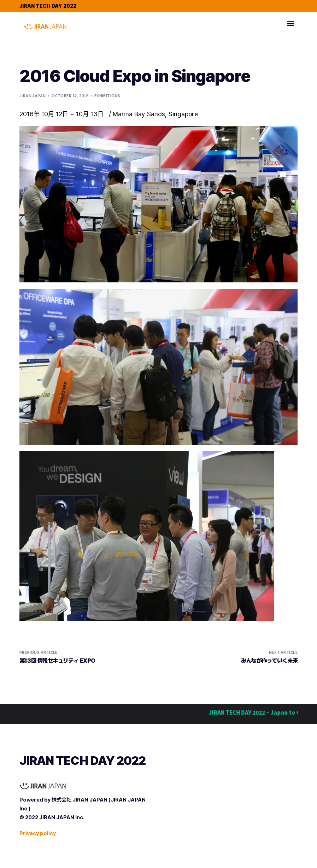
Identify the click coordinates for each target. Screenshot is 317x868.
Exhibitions (107, 95)
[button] (291, 23)
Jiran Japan (33, 95)
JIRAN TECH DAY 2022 (48, 6)
